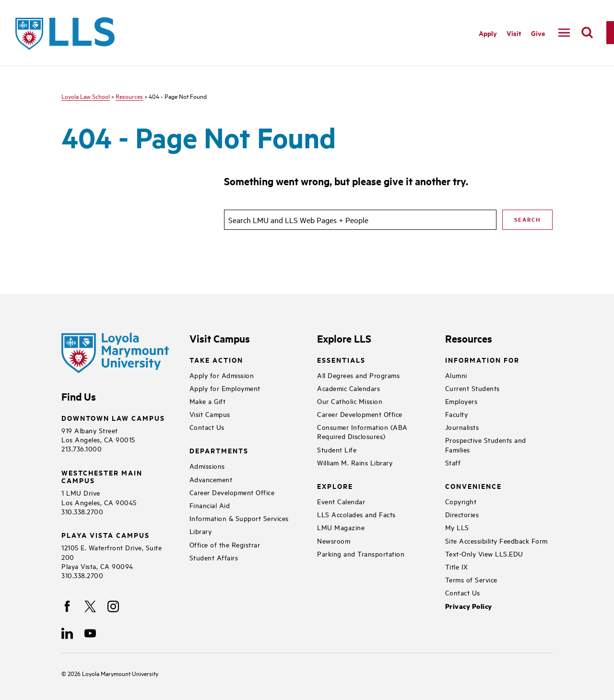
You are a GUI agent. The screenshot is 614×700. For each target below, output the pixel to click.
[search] (587, 33)
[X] (90, 606)
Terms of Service (471, 579)
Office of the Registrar (225, 544)
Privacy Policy (469, 606)
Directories (462, 514)
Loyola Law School (86, 96)
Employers (461, 401)
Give (538, 33)
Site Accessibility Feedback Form (496, 540)
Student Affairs (214, 557)
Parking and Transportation (361, 553)
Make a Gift (208, 401)
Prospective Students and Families (486, 444)
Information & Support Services (239, 518)
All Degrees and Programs (358, 375)
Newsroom (334, 540)
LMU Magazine (341, 527)
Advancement (211, 479)
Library (201, 531)
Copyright (461, 501)
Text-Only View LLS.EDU (484, 553)
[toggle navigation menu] (564, 33)
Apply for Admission (222, 375)
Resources (129, 96)
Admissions (207, 466)
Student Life (337, 449)
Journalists (462, 427)
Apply (488, 33)
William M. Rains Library (355, 462)
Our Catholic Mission (350, 401)
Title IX (457, 566)
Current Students (472, 388)
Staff (453, 462)
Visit (514, 33)
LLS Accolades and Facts (356, 514)
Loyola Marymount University (113, 673)
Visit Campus (210, 414)
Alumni (456, 375)
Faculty (457, 414)
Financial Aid (210, 505)
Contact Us (207, 427)
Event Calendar (341, 501)
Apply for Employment (225, 388)
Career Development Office (232, 492)
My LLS (457, 527)
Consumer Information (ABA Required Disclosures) (362, 431)
